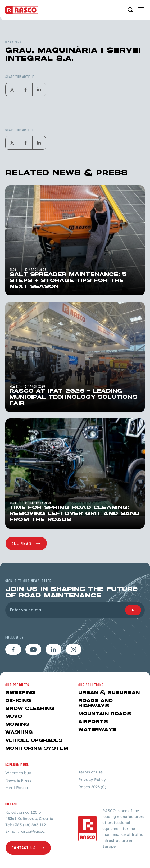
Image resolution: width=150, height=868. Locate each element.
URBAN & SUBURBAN (109, 693)
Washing (19, 732)
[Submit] (133, 610)
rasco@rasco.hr (34, 831)
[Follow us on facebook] (13, 649)
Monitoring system (37, 749)
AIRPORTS (93, 722)
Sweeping (20, 693)
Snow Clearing (30, 709)
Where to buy (18, 773)
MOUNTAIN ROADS (105, 714)
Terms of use (90, 772)
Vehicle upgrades (34, 741)
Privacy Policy (92, 779)
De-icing (18, 701)
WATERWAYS (97, 730)
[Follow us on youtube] (33, 649)
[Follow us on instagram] (74, 649)
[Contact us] (28, 848)
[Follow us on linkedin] (53, 649)
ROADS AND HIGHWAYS (96, 703)
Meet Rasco (17, 788)
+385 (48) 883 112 (29, 825)
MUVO (14, 717)
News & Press (18, 780)
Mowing (17, 725)
